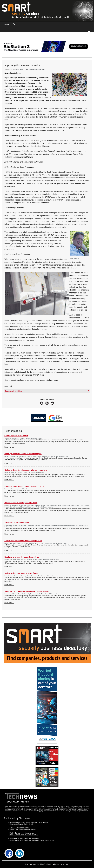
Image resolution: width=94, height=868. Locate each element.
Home (7, 24)
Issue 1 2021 (8, 69)
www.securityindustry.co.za (48, 380)
